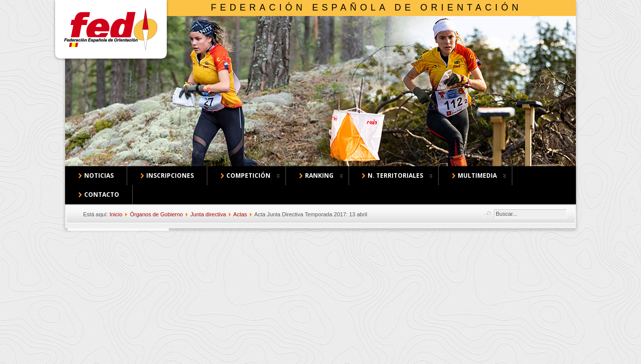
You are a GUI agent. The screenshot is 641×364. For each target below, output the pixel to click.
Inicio (116, 214)
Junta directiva (208, 214)
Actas (240, 214)
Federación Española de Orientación (366, 8)
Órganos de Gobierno (156, 214)
